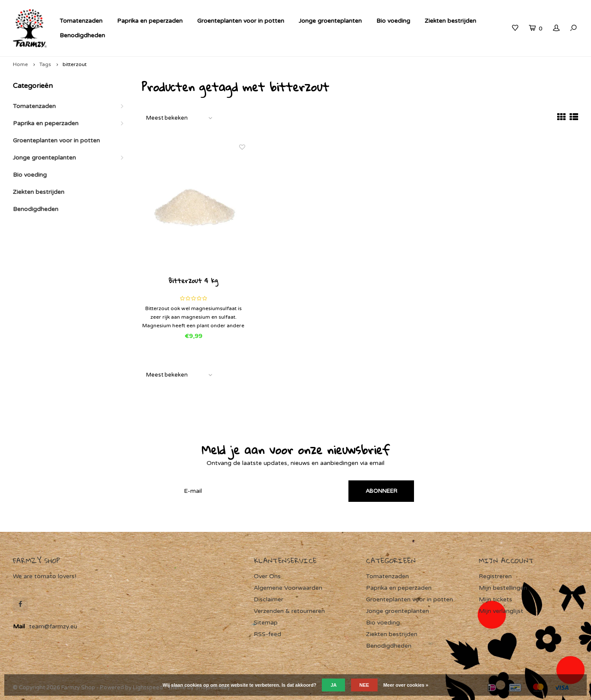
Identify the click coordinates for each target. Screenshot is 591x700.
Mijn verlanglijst (501, 611)
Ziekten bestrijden (450, 21)
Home (20, 64)
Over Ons (267, 576)
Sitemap (266, 623)
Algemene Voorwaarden (288, 588)
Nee (364, 685)
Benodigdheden (82, 35)
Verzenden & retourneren (289, 611)
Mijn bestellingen (503, 588)
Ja (333, 685)
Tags (45, 64)
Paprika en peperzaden (150, 21)
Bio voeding (393, 21)
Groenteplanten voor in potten (241, 21)
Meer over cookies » (406, 685)
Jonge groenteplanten (330, 21)
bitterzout (75, 64)
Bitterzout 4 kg (193, 281)
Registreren (495, 576)
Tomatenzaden (81, 21)
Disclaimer (268, 599)
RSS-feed (267, 634)
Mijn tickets (495, 599)
